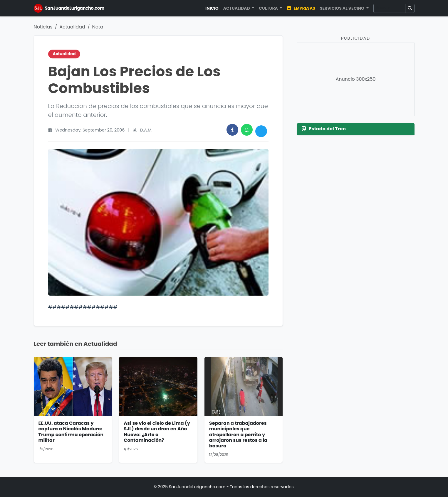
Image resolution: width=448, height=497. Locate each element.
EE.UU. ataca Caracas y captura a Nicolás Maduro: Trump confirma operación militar (71, 432)
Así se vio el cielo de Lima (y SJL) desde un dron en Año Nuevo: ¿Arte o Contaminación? (157, 432)
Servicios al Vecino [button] (343, 8)
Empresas (301, 8)
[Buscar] (389, 8)
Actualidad (72, 27)
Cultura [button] (269, 8)
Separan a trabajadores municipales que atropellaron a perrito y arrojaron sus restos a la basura (238, 434)
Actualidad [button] (237, 8)
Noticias (43, 27)
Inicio (212, 8)
